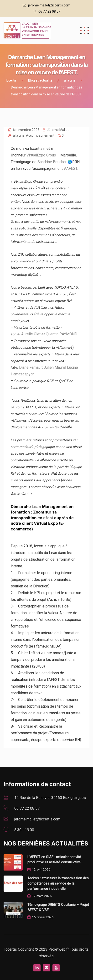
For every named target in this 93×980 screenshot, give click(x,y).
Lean (36, 507)
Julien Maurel (55, 367)
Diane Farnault (31, 367)
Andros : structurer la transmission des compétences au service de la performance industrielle (58, 883)
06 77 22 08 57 (49, 11)
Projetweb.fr (59, 949)
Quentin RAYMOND (62, 334)
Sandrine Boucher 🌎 (55, 162)
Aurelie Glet (31, 334)
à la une (19, 135)
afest (48, 518)
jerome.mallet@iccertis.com (49, 5)
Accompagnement (40, 135)
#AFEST (70, 169)
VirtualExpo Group (41, 155)
